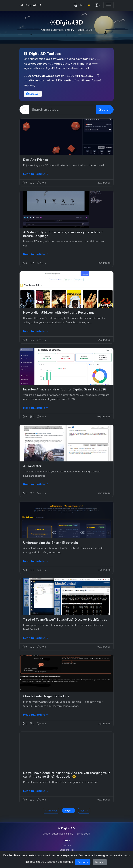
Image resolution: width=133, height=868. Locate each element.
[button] (98, 5)
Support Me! (67, 850)
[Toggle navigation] (109, 5)
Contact (66, 846)
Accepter (83, 862)
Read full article (36, 174)
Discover (33, 94)
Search (105, 110)
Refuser (100, 862)
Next (84, 811)
